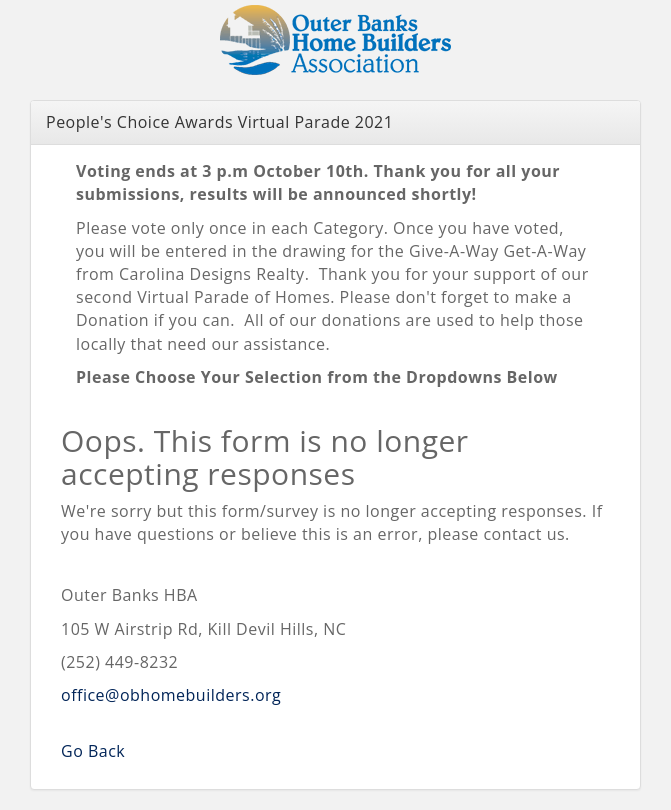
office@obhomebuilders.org (171, 695)
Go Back (93, 751)
